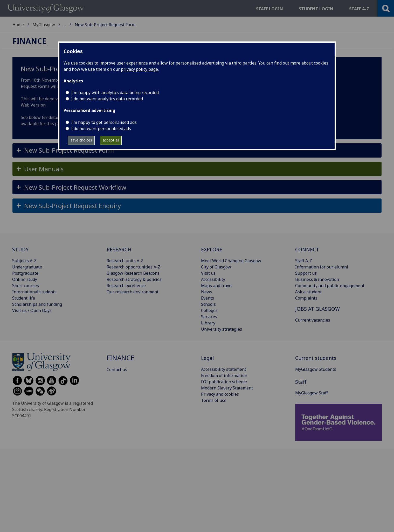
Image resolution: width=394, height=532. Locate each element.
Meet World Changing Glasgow (231, 261)
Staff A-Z (304, 261)
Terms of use (214, 400)
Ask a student (308, 292)
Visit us (208, 273)
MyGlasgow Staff (312, 393)
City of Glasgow (216, 267)
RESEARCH (119, 249)
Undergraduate (27, 267)
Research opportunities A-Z (133, 267)
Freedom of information (224, 375)
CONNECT (307, 249)
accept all (111, 140)
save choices (81, 140)
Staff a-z (359, 9)
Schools (208, 304)
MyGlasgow (44, 25)
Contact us (117, 370)
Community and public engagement (330, 286)
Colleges (209, 310)
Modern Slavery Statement (227, 388)
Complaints (306, 298)
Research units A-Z (125, 261)
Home (18, 25)
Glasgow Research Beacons (133, 273)
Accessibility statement (224, 369)
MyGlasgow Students (316, 369)
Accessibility (213, 279)
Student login (316, 9)
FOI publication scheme (224, 382)
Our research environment (133, 292)
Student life (24, 298)
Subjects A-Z (24, 261)
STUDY (20, 249)
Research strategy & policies (134, 279)
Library (208, 323)
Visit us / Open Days (32, 310)
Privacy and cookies (220, 394)
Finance (71, 25)
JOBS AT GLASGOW (317, 309)
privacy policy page (139, 69)
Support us (306, 273)
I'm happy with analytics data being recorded (115, 93)
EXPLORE (212, 249)
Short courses (26, 286)
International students (34, 292)
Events (208, 298)
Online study (25, 279)
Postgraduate (25, 273)
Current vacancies (313, 320)
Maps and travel (217, 286)
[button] (197, 150)
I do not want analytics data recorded (107, 99)
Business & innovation (317, 279)
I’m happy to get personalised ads (104, 122)
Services (209, 317)
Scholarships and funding (37, 304)
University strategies (222, 329)
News (207, 292)
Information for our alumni (322, 267)
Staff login (269, 9)
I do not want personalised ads (101, 129)
